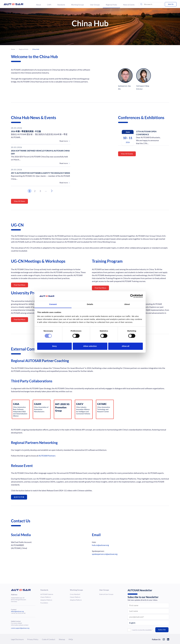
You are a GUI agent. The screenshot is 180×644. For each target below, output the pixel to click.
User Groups (95, 5)
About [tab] (127, 304)
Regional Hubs (111, 5)
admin (13, 611)
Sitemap (62, 639)
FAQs (71, 639)
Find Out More (20, 285)
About (38, 5)
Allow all (126, 346)
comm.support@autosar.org (20, 628)
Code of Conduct (49, 639)
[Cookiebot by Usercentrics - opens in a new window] (132, 296)
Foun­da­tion (44, 603)
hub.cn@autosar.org (100, 545)
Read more (64, 141)
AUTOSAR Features (47, 594)
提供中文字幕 (19, 497)
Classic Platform (46, 597)
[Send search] (141, 4)
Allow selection (90, 346)
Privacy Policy (33, 639)
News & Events (129, 5)
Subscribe (162, 630)
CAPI (49, 5)
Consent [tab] (53, 304)
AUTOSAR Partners (47, 456)
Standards (61, 5)
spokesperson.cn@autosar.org (105, 554)
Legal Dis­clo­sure (17, 639)
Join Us (171, 4)
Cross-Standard (75, 594)
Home (13, 49)
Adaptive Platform (46, 600)
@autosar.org (19, 611)
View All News (19, 201)
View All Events (127, 154)
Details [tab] (90, 304)
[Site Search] (151, 4)
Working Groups (78, 5)
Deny (55, 346)
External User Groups (106, 594)
